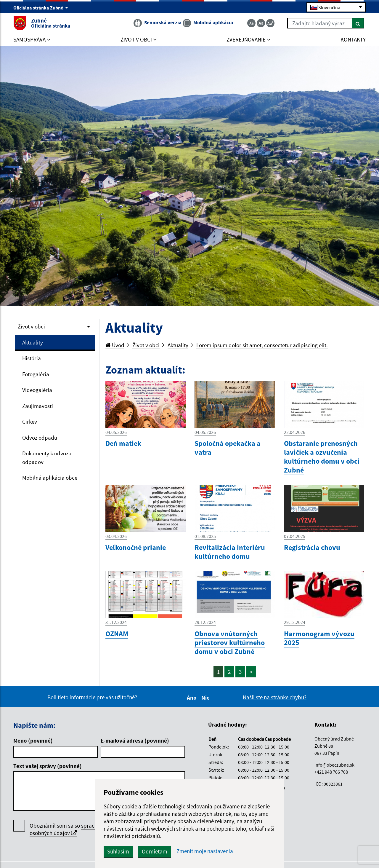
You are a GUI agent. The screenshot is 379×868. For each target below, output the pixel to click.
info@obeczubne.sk (334, 765)
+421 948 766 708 (331, 772)
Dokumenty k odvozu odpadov (47, 458)
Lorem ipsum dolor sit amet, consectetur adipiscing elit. (262, 345)
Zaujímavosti (38, 406)
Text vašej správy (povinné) (48, 766)
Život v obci (31, 326)
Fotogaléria (36, 374)
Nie (206, 698)
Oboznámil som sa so (71, 829)
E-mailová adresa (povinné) (135, 741)
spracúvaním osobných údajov (71, 829)
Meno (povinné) (33, 741)
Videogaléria (37, 390)
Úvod (115, 345)
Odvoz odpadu (40, 438)
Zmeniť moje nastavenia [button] (205, 851)
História (32, 358)
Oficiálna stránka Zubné (41, 8)
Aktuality (33, 342)
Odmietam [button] (155, 851)
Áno (193, 698)
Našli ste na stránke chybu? (275, 697)
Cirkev (30, 422)
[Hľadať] (358, 23)
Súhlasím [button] (118, 851)
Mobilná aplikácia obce (50, 478)
